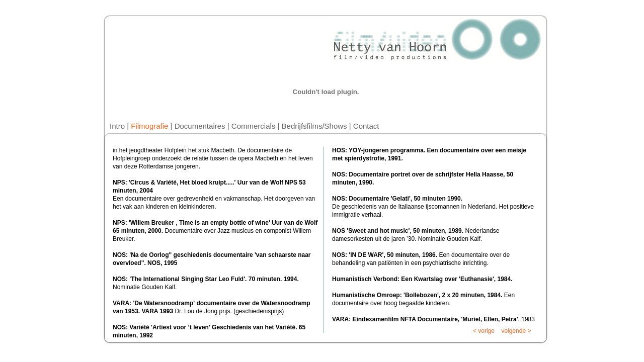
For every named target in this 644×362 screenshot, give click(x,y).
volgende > (517, 331)
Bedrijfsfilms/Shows (314, 126)
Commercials (254, 126)
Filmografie (149, 126)
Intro (117, 126)
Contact (366, 126)
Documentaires (200, 126)
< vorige (484, 331)
